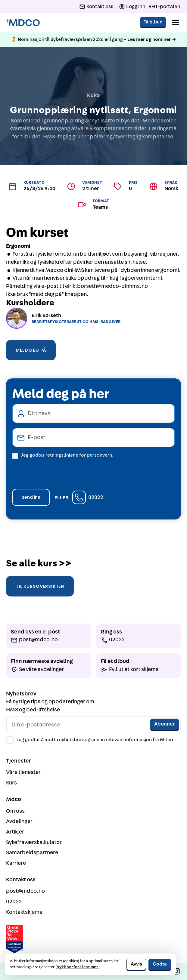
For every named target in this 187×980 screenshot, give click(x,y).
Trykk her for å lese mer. (77, 967)
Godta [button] (160, 964)
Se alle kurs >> (39, 563)
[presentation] (58, 472)
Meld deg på (31, 350)
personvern (99, 455)
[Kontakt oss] (96, 7)
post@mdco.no (25, 891)
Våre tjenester (23, 772)
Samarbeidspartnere (32, 853)
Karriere (16, 863)
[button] (176, 23)
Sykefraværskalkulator (34, 842)
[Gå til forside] (23, 23)
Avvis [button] (136, 964)
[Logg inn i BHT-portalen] (150, 7)
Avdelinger (19, 821)
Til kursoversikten (40, 586)
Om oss (15, 811)
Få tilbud (153, 22)
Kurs (11, 783)
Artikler (15, 832)
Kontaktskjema (24, 912)
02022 (96, 497)
